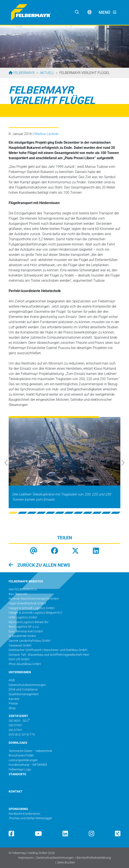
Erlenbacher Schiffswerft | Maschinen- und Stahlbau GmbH (48, 650)
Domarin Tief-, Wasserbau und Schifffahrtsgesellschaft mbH (49, 655)
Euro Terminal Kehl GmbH (26, 631)
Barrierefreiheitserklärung (94, 858)
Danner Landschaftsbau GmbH (30, 641)
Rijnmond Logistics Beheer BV (29, 622)
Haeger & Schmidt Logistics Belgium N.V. (35, 613)
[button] (11, 463)
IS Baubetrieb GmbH (22, 636)
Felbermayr (24, 73)
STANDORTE (17, 774)
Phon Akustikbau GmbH (25, 664)
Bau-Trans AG (18, 594)
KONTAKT (16, 792)
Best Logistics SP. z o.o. (24, 627)
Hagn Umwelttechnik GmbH (27, 603)
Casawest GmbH (20, 645)
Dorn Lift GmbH (19, 659)
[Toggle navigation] (108, 13)
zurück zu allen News (43, 565)
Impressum (26, 858)
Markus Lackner (47, 134)
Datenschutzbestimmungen (55, 858)
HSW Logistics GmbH (23, 617)
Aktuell (47, 73)
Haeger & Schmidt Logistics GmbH (32, 608)
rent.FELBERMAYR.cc (23, 589)
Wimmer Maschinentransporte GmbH (34, 599)
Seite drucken (66, 862)
